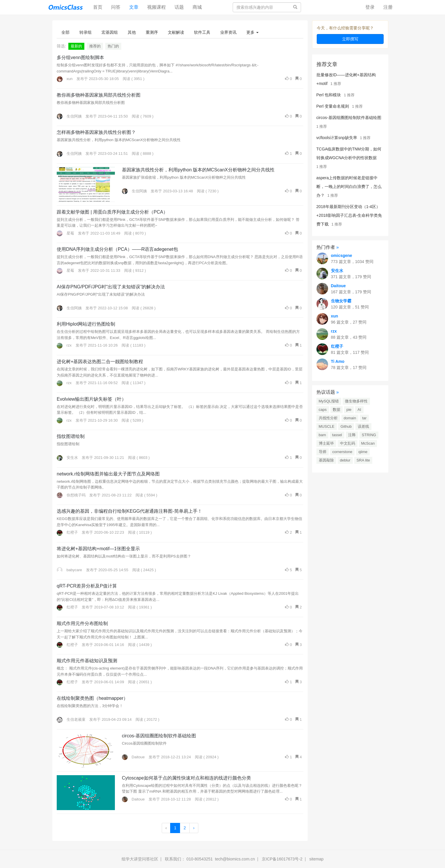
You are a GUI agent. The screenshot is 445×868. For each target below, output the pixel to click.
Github (346, 426)
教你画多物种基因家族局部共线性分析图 (99, 95)
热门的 (113, 46)
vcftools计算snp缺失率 (337, 138)
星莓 (65, 233)
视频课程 (156, 7)
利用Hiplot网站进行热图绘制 (86, 324)
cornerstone (342, 452)
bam (322, 435)
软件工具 (202, 32)
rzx (64, 345)
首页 (100, 7)
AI (359, 410)
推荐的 (95, 46)
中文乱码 (348, 443)
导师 (323, 452)
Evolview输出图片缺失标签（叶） (91, 399)
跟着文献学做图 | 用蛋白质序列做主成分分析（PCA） (112, 212)
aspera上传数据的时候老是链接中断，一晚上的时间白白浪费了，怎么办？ (349, 187)
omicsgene (342, 255)
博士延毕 (326, 443)
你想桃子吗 (71, 495)
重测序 (152, 32)
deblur (345, 460)
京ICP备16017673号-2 (282, 859)
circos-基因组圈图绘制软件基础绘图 (159, 736)
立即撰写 (350, 39)
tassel (337, 435)
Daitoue (133, 757)
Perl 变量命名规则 (333, 106)
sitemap (316, 859)
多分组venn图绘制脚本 (80, 57)
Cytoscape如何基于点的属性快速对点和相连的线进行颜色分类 (186, 778)
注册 (388, 7)
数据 (337, 410)
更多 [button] (252, 32)
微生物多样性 (356, 401)
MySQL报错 (329, 401)
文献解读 (176, 32)
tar (364, 418)
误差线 (363, 426)
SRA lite (363, 460)
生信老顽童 (71, 719)
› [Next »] (194, 828)
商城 (197, 7)
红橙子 (67, 532)
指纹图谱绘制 (71, 436)
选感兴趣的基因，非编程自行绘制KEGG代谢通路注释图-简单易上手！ (129, 511)
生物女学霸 (341, 301)
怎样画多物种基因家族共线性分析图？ (96, 132)
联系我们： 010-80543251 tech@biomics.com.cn (210, 859)
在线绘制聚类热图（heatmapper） (92, 698)
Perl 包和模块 (329, 95)
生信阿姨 (69, 116)
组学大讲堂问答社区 (140, 859)
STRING (369, 435)
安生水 (67, 458)
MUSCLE (327, 426)
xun (65, 79)
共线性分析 (328, 418)
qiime (363, 452)
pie (349, 410)
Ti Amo (338, 361)
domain (350, 418)
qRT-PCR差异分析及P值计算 (87, 586)
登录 (370, 7)
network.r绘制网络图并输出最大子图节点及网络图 (108, 474)
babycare (69, 570)
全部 (65, 32)
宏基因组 (110, 32)
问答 (116, 7)
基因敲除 (326, 460)
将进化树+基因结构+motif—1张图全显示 (98, 549)
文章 (134, 7)
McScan (368, 443)
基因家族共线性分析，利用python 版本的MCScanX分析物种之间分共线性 (198, 170)
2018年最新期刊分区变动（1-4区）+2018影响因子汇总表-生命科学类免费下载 (349, 215)
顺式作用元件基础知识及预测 (87, 661)
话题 (179, 7)
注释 (352, 435)
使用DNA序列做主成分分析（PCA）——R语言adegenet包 (117, 249)
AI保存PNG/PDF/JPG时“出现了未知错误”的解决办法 (111, 287)
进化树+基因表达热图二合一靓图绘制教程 (100, 362)
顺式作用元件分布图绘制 (82, 623)
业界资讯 (228, 32)
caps (323, 410)
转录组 (86, 32)
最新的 (76, 46)
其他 (132, 32)
